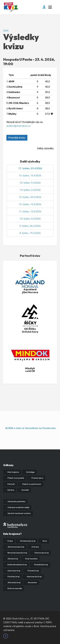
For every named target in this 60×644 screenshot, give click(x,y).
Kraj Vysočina (31, 559)
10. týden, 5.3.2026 (30, 219)
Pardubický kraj (41, 565)
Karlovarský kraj (34, 577)
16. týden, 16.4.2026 (30, 175)
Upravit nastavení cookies (19, 513)
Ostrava (35, 547)
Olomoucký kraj (42, 553)
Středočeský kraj (28, 541)
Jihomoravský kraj (16, 547)
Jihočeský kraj (14, 582)
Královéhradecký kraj (17, 565)
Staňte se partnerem (32, 484)
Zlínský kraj (13, 559)
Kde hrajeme (13, 472)
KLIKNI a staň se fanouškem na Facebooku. (31, 428)
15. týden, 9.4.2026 (30, 183)
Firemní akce (37, 478)
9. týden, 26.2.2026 (30, 226)
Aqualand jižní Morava (30, 291)
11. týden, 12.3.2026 (30, 211)
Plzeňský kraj (14, 577)
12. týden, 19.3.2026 (30, 204)
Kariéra (11, 490)
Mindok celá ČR (30, 370)
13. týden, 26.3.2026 (30, 197)
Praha (10, 541)
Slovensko (32, 582)
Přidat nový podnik (16, 478)
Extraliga (30, 472)
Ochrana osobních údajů (18, 507)
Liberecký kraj (14, 571)
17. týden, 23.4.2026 (30, 168)
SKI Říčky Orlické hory (30, 330)
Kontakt (25, 490)
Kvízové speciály (15, 588)
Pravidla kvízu (17, 138)
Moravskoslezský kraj (17, 553)
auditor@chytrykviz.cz (18, 126)
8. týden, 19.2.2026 (30, 233)
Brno (45, 541)
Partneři (11, 484)
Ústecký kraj (33, 571)
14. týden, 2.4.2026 (30, 190)
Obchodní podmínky (16, 501)
